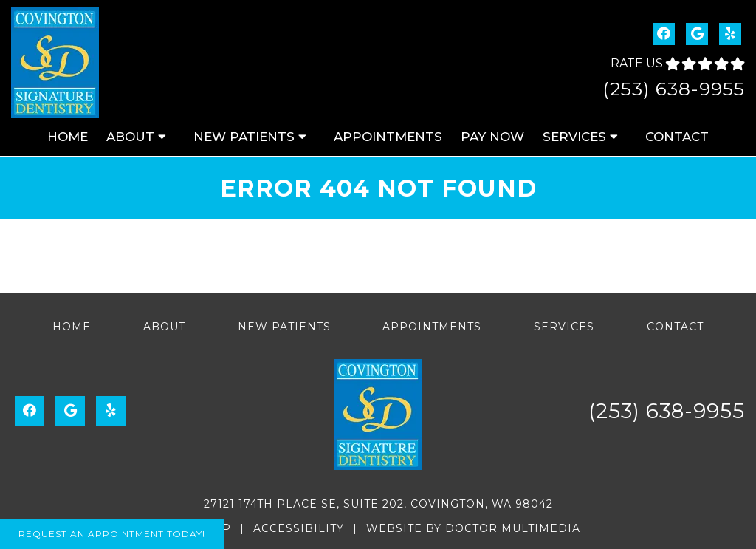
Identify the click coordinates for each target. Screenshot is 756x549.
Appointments (388, 137)
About (130, 137)
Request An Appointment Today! (112, 534)
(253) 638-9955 (674, 89)
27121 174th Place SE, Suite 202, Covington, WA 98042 (378, 504)
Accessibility (299, 528)
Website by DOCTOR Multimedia (473, 528)
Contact (677, 137)
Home (68, 137)
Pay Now (492, 137)
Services (574, 137)
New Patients (244, 137)
